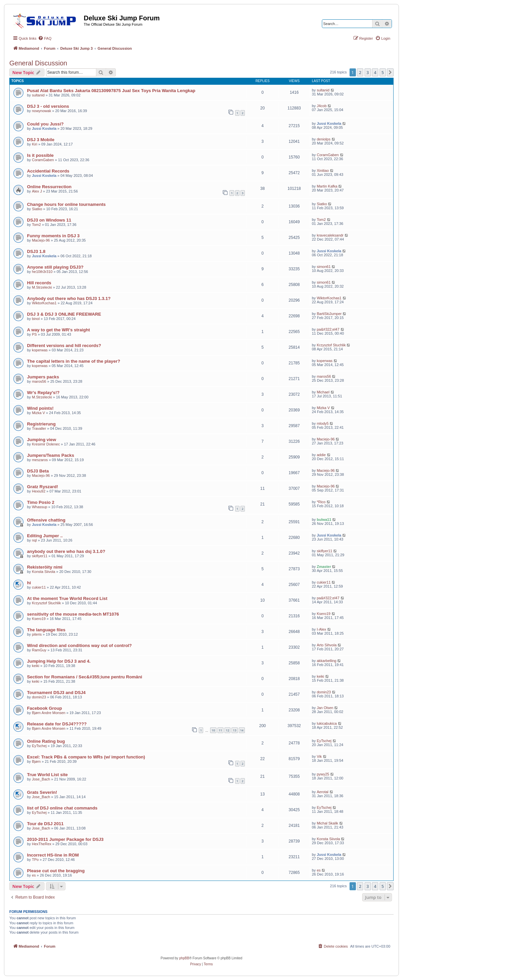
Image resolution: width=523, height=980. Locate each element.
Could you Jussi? (45, 124)
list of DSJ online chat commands (62, 808)
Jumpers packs (43, 377)
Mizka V (39, 413)
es (34, 875)
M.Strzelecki (42, 287)
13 (234, 730)
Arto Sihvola (327, 645)
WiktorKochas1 (44, 303)
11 (220, 730)
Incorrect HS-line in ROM (53, 855)
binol (36, 319)
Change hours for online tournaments (66, 204)
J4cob (322, 106)
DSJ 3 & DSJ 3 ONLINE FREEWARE (64, 314)
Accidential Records (48, 171)
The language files (46, 630)
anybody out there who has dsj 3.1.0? (66, 551)
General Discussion (38, 63)
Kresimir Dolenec (46, 444)
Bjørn (36, 761)
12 (227, 730)
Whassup (40, 507)
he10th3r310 (42, 272)
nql (35, 540)
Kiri (35, 144)
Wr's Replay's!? (43, 393)
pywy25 (323, 774)
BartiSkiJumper (329, 314)
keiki (36, 666)
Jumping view (42, 440)
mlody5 (323, 423)
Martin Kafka (327, 186)
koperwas (40, 350)
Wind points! (40, 408)
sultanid (38, 95)
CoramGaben (43, 160)
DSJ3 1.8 (36, 251)
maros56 (39, 381)
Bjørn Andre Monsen (49, 713)
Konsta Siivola (44, 572)
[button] (390, 72)
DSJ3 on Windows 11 (49, 220)
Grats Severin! (42, 792)
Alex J (37, 191)
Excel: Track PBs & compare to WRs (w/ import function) (86, 757)
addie (321, 455)
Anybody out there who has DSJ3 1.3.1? (69, 298)
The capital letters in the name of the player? (74, 361)
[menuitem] (45, 38)
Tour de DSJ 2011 (45, 824)
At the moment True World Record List (67, 598)
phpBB (184, 958)
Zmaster (324, 567)
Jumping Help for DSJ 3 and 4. (59, 661)
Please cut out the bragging (56, 871)
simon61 (324, 267)
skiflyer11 (40, 556)
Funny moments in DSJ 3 (53, 236)
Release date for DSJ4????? (57, 724)
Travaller (39, 428)
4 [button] (375, 72)
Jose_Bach (41, 779)
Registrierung (41, 424)
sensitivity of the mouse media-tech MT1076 (73, 614)
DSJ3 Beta (38, 471)
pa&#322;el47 (328, 329)
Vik (319, 756)
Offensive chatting (46, 520)
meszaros (40, 460)
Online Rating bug (46, 741)
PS (35, 334)
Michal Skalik (328, 823)
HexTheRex (42, 844)
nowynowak (42, 111)
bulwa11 (324, 520)
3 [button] (368, 72)
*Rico (321, 502)
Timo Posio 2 (41, 502)
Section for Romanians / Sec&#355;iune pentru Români (85, 677)
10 (213, 730)
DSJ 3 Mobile (41, 140)
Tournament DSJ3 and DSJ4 (56, 693)
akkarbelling (327, 661)
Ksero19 (39, 619)
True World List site (47, 775)
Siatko (37, 209)
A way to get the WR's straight (59, 330)
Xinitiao (323, 171)
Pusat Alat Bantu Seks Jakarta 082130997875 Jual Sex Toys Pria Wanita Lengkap (111, 91)
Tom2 (37, 225)
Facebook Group (45, 708)
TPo (35, 860)
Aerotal (323, 792)
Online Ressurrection (49, 187)
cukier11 (39, 587)
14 (242, 730)
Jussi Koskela (44, 128)
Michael (323, 392)
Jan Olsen (325, 708)
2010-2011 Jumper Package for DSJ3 (65, 839)
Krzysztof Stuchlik (331, 345)
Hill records (39, 283)
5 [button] (383, 72)
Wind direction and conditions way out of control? (79, 645)
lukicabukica (327, 723)
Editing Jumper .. (45, 536)
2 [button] (360, 72)
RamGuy (39, 650)
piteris (37, 634)
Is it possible (40, 155)
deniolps (324, 139)
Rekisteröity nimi (45, 567)
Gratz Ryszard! (43, 487)
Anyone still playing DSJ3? (55, 267)
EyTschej (39, 746)
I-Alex (322, 629)
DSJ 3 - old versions (48, 106)
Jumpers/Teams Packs (51, 455)
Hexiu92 (39, 491)
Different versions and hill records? (64, 346)
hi (29, 583)
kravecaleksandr (330, 235)
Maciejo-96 (41, 240)
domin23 (39, 697)
